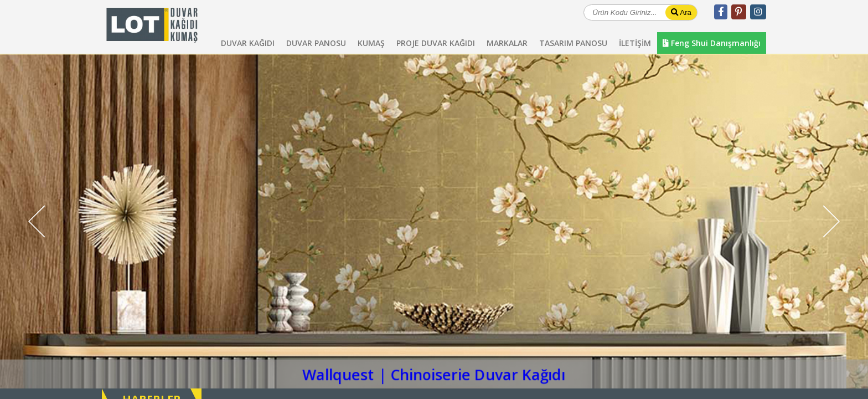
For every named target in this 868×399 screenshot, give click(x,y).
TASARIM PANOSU (573, 43)
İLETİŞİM (635, 43)
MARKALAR (507, 43)
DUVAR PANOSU (316, 43)
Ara (681, 12)
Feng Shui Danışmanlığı (712, 43)
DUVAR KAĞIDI (248, 43)
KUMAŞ (371, 43)
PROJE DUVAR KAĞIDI (436, 43)
